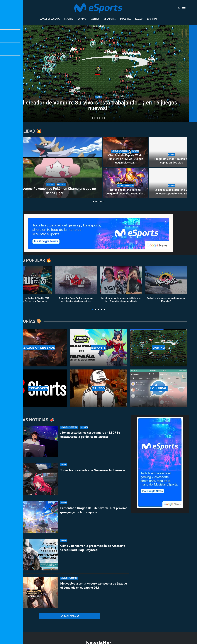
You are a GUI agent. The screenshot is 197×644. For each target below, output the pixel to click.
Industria (125, 19)
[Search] (179, 8)
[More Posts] (70, 616)
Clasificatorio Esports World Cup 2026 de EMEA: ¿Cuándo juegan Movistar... (125, 159)
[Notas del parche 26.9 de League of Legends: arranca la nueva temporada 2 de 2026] (125, 183)
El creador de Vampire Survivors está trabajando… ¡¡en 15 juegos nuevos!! (99, 105)
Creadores (110, 19)
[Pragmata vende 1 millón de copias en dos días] (172, 152)
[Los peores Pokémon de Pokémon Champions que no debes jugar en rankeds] (56, 168)
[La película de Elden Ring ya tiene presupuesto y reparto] (172, 183)
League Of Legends (50, 19)
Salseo (139, 19)
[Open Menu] (184, 8)
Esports (69, 19)
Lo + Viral (152, 19)
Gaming (82, 19)
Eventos (95, 19)
